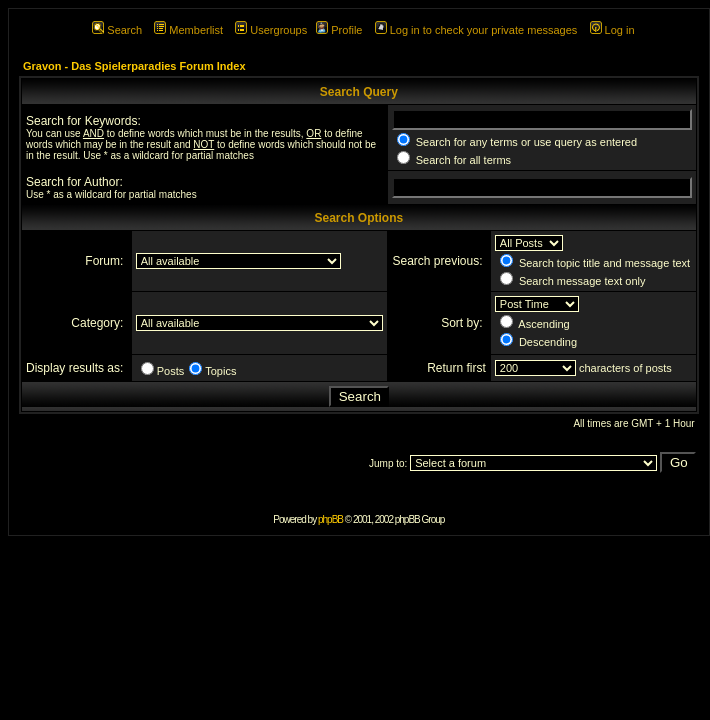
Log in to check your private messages (476, 30)
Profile (339, 30)
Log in (612, 30)
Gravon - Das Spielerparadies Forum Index (134, 66)
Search (117, 30)
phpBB (330, 519)
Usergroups (271, 30)
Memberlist (188, 30)
